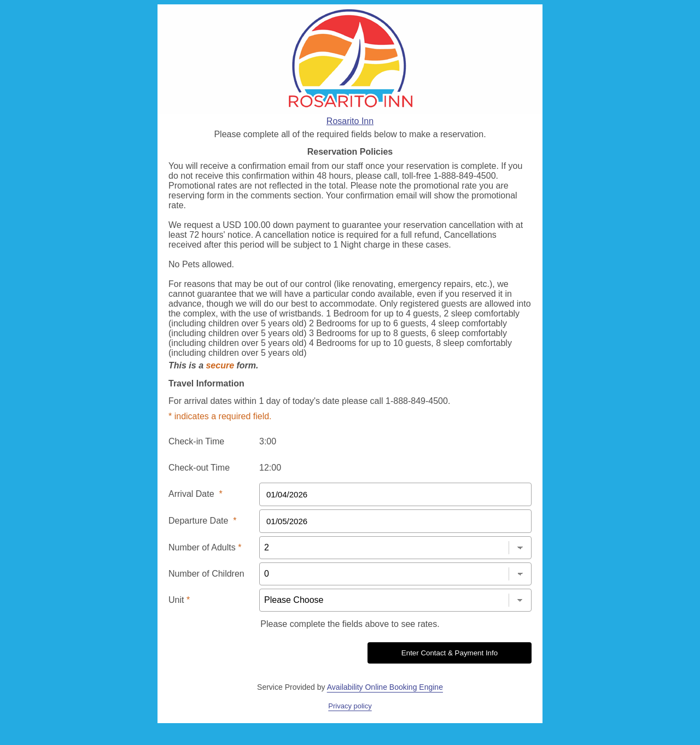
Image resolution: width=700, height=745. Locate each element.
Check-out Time (199, 468)
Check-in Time (196, 441)
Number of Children (206, 574)
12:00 (270, 468)
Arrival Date (196, 494)
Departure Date (203, 521)
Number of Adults (205, 547)
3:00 (268, 441)
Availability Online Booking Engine (385, 687)
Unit (179, 600)
